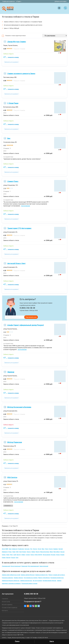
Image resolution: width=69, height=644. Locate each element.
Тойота (32, 555)
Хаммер (56, 549)
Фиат (43, 549)
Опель (4, 555)
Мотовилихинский (33, 566)
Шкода (19, 555)
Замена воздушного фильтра (11, 581)
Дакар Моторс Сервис (15, 42)
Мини (51, 552)
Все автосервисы (7, 605)
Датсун (35, 549)
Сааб (15, 555)
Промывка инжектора (57, 578)
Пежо (8, 555)
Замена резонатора (26, 581)
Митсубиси (57, 552)
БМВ (7, 549)
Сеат (17, 558)
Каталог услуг (6, 602)
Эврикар (9, 372)
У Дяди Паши (11, 103)
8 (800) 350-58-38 (31, 594)
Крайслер (21, 549)
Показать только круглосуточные (15, 36)
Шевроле (15, 549)
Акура (58, 555)
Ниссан (62, 552)
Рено (11, 555)
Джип (14, 552)
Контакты (5, 611)
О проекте (5, 599)
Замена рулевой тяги (42, 575)
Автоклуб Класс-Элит (14, 263)
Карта (52, 641)
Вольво (53, 555)
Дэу (31, 549)
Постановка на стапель (31, 578)
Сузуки (28, 555)
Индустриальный (16, 566)
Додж (39, 549)
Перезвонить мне (31, 317)
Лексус (29, 552)
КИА (17, 552)
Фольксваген (47, 555)
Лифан (33, 552)
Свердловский (44, 566)
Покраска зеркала (8, 578)
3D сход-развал (37, 581)
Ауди (3, 549)
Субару (23, 555)
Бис (7, 138)
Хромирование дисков (50, 581)
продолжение (26, 206)
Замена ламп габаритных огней (11, 575)
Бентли (8, 558)
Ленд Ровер (23, 552)
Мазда (38, 552)
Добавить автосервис (61, 1)
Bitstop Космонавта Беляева (17, 407)
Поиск (17, 641)
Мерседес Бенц (45, 552)
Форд (47, 549)
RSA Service (10, 477)
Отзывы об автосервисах (10, 608)
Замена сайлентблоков (28, 575)
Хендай (61, 549)
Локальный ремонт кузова (29, 583)
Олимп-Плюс (11, 181)
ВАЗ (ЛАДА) (39, 555)
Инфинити (5, 552)
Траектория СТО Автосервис (17, 228)
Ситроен (27, 549)
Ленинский (24, 566)
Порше (13, 558)
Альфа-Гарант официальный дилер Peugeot (24, 325)
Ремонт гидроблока (44, 578)
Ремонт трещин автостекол (57, 575)
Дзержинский (6, 566)
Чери (10, 549)
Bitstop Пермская (13, 442)
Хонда (51, 549)
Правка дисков (18, 578)
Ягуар (10, 552)
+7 (11, 57)
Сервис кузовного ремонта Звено (19, 74)
